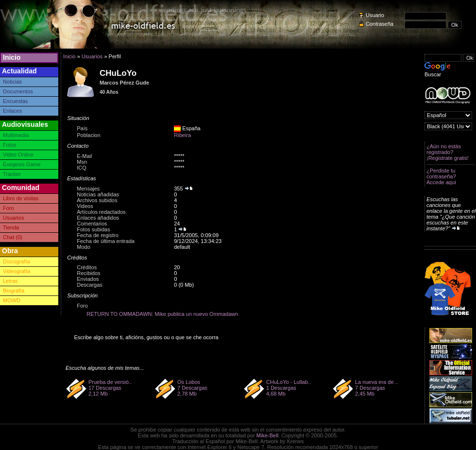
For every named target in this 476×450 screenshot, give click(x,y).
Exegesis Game (22, 164)
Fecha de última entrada (106, 241)
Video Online (18, 155)
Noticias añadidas (98, 194)
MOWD (12, 300)
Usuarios (13, 218)
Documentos (18, 91)
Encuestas (15, 101)
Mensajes (88, 189)
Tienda (11, 227)
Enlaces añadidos (98, 218)
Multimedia (16, 135)
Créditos (87, 267)
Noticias (12, 82)
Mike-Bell (267, 435)
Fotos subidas (93, 229)
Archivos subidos (97, 200)
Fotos (10, 145)
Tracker (12, 174)
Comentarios (92, 224)
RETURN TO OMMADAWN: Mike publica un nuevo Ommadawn (162, 314)
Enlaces (12, 111)
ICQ (82, 168)
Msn (82, 162)
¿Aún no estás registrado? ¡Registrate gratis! (448, 152)
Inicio (12, 57)
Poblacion (88, 135)
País (82, 128)
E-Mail (84, 156)
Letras (10, 281)
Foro (8, 208)
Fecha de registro (98, 235)
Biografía (14, 291)
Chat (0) (13, 237)
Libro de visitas (21, 198)
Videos (85, 206)
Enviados (88, 279)
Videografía (17, 271)
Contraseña (380, 24)
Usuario (375, 15)
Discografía (17, 261)
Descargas (90, 285)
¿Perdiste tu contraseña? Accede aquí (441, 176)
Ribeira (182, 135)
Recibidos (88, 273)
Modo (84, 247)
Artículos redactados (101, 212)
